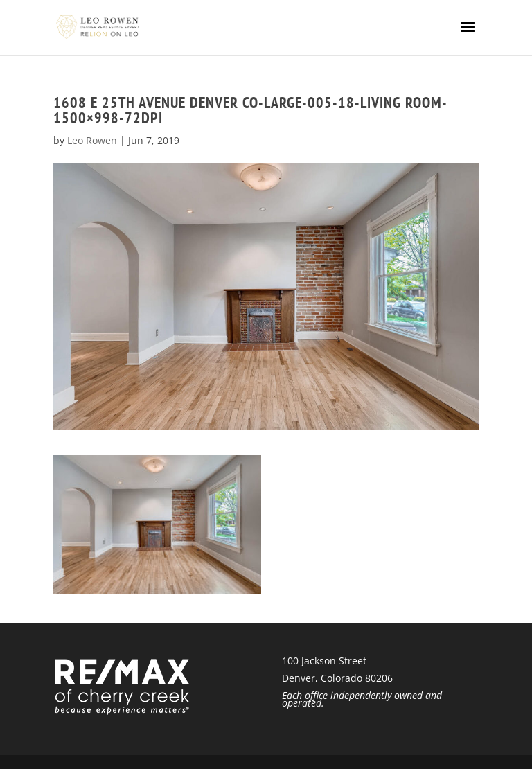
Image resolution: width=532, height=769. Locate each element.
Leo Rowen (92, 140)
